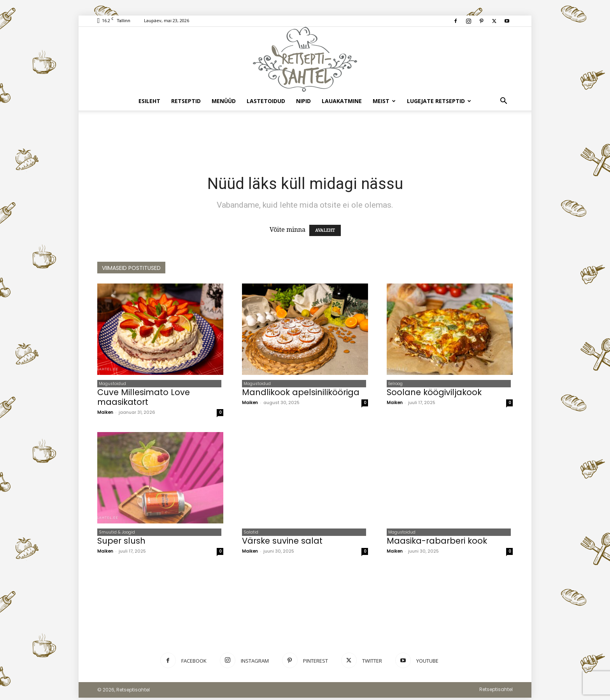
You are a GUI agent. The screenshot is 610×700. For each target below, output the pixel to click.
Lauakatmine (342, 101)
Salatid (249, 534)
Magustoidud (111, 384)
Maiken (105, 413)
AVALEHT (325, 230)
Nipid (303, 101)
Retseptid (186, 101)
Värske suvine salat (282, 543)
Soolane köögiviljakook (434, 393)
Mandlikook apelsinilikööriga (301, 393)
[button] (503, 101)
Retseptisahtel (496, 692)
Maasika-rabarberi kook (437, 543)
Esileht (149, 101)
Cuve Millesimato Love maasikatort (144, 398)
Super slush (121, 543)
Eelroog (394, 384)
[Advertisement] (305, 137)
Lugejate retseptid (439, 101)
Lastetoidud (266, 101)
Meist (384, 101)
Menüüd (224, 101)
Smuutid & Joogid (115, 534)
